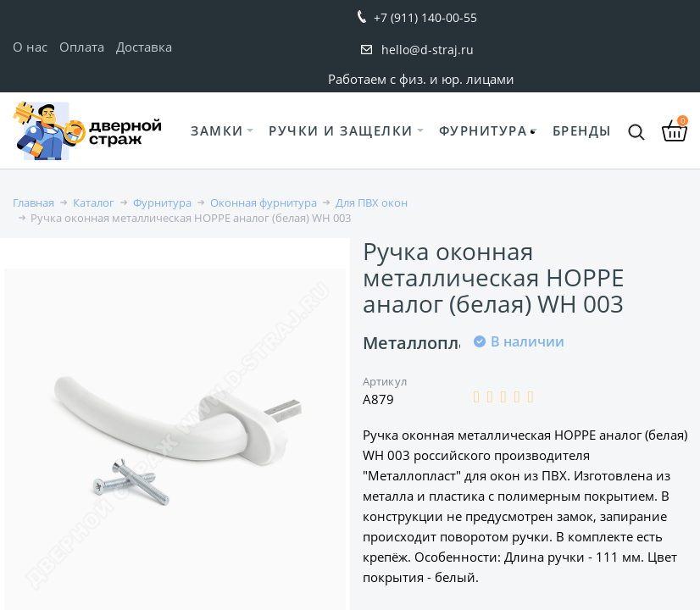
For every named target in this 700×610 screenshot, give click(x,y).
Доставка (144, 47)
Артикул (385, 381)
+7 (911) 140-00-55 (425, 17)
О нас (30, 47)
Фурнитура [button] (483, 130)
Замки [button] (217, 130)
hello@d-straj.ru (428, 50)
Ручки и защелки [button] (341, 130)
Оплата (82, 47)
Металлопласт (424, 343)
